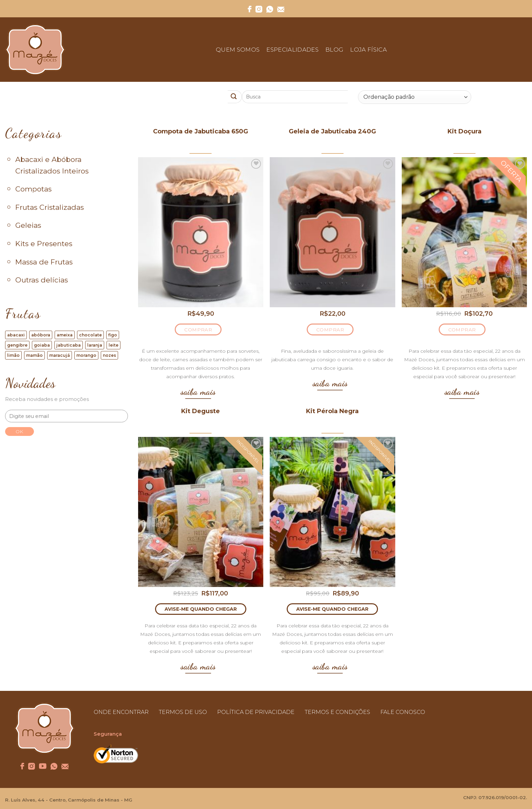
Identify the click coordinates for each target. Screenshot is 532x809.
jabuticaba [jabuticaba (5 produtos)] (69, 345)
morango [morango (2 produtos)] (86, 355)
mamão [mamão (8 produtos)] (34, 355)
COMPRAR (198, 330)
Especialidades (292, 50)
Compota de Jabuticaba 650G (201, 131)
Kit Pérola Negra (332, 411)
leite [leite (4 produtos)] (113, 345)
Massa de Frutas (44, 262)
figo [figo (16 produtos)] (113, 335)
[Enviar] (235, 97)
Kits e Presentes (44, 244)
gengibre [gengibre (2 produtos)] (17, 345)
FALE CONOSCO (403, 712)
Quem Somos (238, 50)
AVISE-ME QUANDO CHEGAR (201, 609)
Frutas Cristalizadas (50, 207)
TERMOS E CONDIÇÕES (337, 712)
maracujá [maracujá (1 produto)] (60, 355)
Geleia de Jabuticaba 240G (332, 131)
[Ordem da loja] (415, 97)
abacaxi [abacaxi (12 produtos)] (16, 335)
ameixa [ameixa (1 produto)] (65, 335)
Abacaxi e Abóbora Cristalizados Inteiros (52, 165)
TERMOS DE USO (183, 712)
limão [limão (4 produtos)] (13, 355)
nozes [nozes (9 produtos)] (109, 355)
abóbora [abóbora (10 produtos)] (41, 335)
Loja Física (368, 50)
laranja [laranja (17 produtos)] (95, 345)
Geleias (28, 225)
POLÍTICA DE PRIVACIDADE (256, 712)
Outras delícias (42, 280)
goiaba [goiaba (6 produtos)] (42, 345)
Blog (334, 50)
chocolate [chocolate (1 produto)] (90, 335)
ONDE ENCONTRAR (121, 712)
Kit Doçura (464, 131)
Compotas (33, 189)
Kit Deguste (201, 411)
